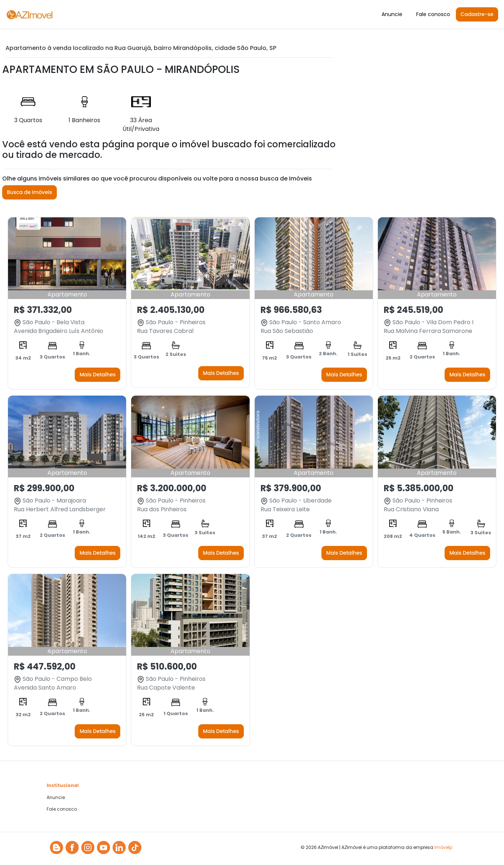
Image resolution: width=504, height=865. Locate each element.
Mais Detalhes (97, 375)
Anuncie (392, 14)
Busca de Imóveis (30, 192)
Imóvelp (443, 847)
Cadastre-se (477, 14)
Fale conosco (433, 14)
